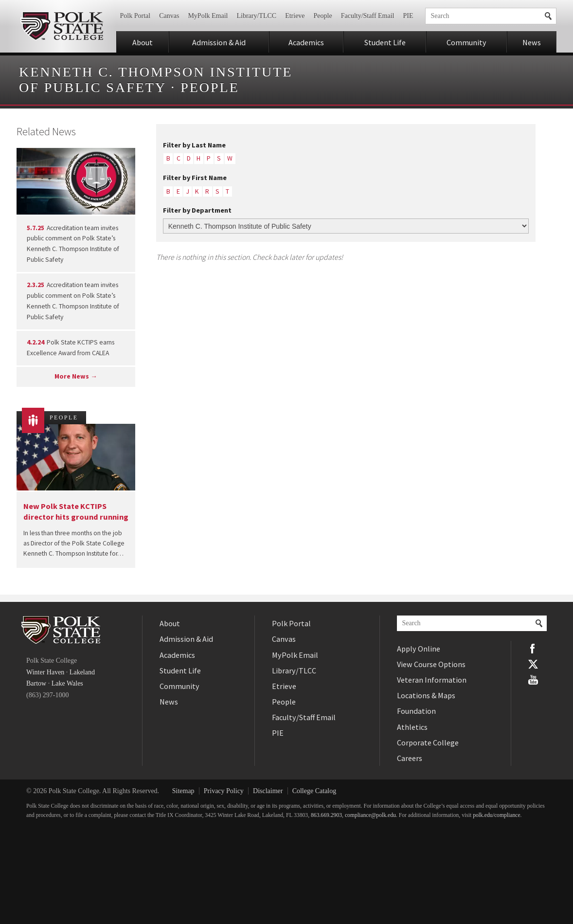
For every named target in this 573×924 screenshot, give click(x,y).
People (323, 16)
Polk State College (62, 26)
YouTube (533, 680)
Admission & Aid (219, 42)
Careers (410, 758)
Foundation (416, 711)
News (532, 42)
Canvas (169, 16)
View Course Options (431, 664)
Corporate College (428, 743)
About (143, 42)
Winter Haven (45, 672)
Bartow (36, 683)
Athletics (412, 727)
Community (466, 42)
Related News (46, 131)
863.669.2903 (326, 815)
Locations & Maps (426, 695)
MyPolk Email (208, 16)
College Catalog (314, 791)
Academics (306, 42)
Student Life (385, 42)
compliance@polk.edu (370, 815)
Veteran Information (432, 680)
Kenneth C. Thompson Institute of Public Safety (156, 80)
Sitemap (183, 791)
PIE (408, 16)
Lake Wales (67, 683)
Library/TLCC (256, 16)
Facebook (533, 649)
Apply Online (419, 649)
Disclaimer (268, 791)
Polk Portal (135, 16)
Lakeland (82, 672)
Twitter (533, 664)
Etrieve (295, 16)
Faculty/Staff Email (368, 16)
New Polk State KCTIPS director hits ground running (76, 511)
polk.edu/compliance (496, 815)
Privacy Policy (224, 791)
